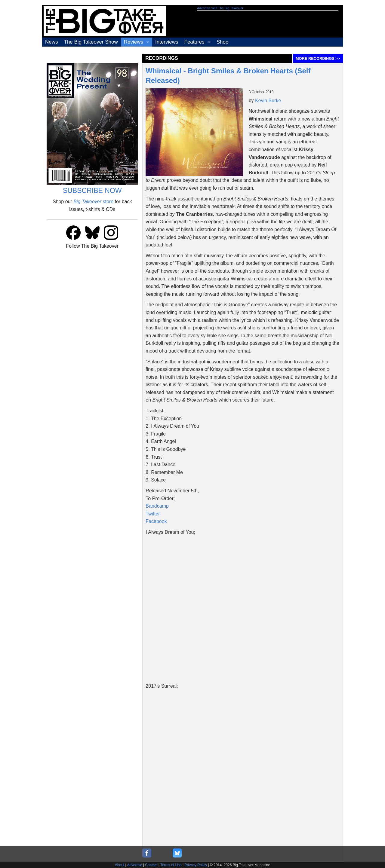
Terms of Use (171, 865)
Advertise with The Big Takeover (220, 8)
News (52, 42)
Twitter (153, 514)
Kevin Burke (268, 101)
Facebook (156, 521)
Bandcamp (157, 506)
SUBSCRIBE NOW (92, 191)
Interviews (167, 42)
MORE (318, 58)
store (93, 202)
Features (194, 42)
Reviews (134, 42)
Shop (223, 42)
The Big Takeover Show (91, 42)
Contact (151, 865)
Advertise (134, 865)
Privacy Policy (196, 865)
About (120, 865)
